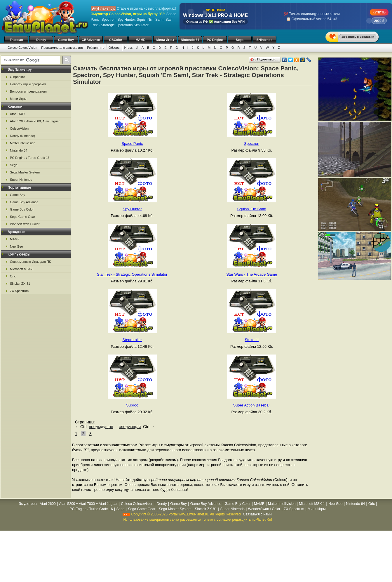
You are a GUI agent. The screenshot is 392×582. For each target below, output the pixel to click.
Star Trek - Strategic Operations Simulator (132, 274)
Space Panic (132, 144)
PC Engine (215, 40)
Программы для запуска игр (62, 48)
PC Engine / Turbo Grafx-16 (30, 158)
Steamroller (132, 340)
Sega (240, 40)
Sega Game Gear (22, 217)
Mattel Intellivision (23, 143)
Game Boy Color (22, 209)
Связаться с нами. (258, 514)
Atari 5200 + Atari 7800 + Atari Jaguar (88, 504)
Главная (16, 40)
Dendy (41, 40)
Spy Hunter (132, 209)
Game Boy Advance (24, 202)
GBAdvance (91, 40)
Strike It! (252, 340)
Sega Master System (25, 172)
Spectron (252, 144)
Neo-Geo (16, 246)
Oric (13, 276)
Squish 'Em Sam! (252, 209)
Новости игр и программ (28, 84)
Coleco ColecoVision (22, 48)
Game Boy (66, 40)
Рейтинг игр (96, 48)
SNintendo (265, 40)
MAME (140, 40)
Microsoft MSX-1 (22, 269)
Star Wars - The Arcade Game (252, 274)
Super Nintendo (21, 180)
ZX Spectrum (19, 291)
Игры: (129, 48)
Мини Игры (165, 40)
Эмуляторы (28, 504)
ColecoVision (19, 128)
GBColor (115, 40)
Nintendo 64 (190, 40)
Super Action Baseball (252, 405)
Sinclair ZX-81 (20, 284)
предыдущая (101, 427)
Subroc (132, 405)
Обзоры (114, 48)
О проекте (18, 77)
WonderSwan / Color (25, 224)
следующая (130, 427)
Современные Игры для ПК (30, 262)
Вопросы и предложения (28, 91)
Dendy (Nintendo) (22, 136)
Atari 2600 (17, 114)
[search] (30, 60)
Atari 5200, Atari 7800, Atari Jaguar (35, 121)
